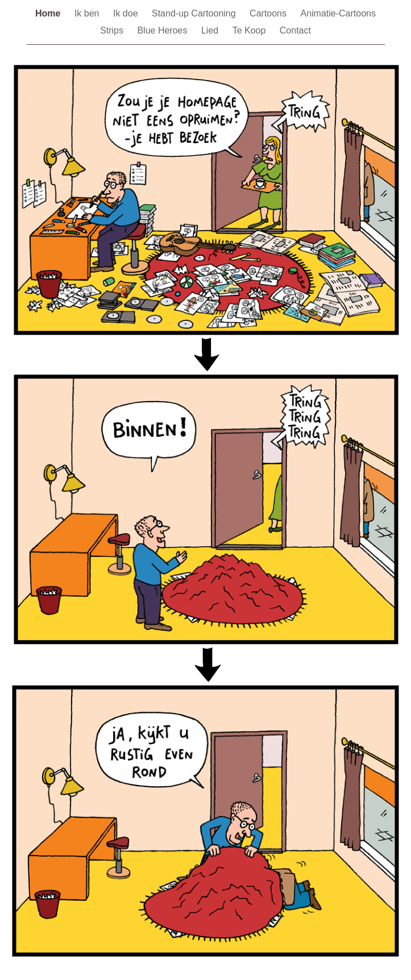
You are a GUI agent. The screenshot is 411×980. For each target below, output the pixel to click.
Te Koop (250, 30)
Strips (113, 30)
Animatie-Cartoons (338, 13)
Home (49, 13)
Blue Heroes (163, 30)
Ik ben (88, 13)
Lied (211, 30)
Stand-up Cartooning (195, 13)
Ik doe (127, 13)
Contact (295, 30)
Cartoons (269, 13)
